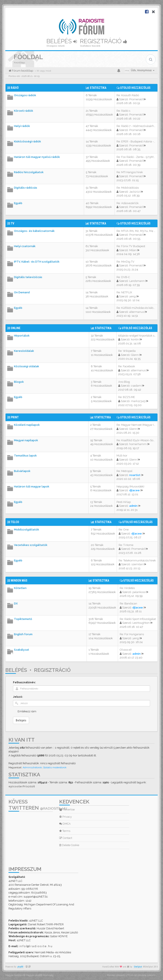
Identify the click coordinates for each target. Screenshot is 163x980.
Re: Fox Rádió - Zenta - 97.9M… (136, 157)
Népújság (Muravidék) (130, 487)
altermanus (137, 312)
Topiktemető (23, 619)
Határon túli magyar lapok (32, 487)
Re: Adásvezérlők (128, 203)
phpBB (20, 967)
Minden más (19, 580)
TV (13, 223)
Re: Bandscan (128, 603)
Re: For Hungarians (132, 634)
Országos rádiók (25, 95)
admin (133, 506)
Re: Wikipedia (127, 351)
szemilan (137, 564)
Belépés (62, 41)
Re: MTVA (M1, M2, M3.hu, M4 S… (137, 231)
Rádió (15, 88)
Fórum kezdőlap (22, 71)
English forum (23, 634)
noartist (135, 475)
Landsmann (137, 281)
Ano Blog (124, 382)
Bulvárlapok (22, 471)
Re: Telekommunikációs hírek (137, 560)
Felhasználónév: (24, 682)
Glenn (135, 355)
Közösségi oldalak (27, 366)
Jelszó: (18, 697)
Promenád (136, 99)
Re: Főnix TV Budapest (131, 246)
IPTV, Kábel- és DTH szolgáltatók (37, 262)
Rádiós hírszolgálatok (29, 172)
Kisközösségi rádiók (27, 141)
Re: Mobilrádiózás (128, 188)
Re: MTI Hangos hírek (130, 172)
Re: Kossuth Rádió (128, 95)
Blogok (19, 382)
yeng (132, 296)
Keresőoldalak (24, 351)
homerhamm (138, 444)
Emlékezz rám (27, 711)
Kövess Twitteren (38, 805)
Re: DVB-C (123, 277)
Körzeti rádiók (24, 111)
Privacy (65, 817)
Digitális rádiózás (26, 188)
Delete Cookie (69, 845)
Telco (15, 522)
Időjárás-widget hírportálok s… (137, 336)
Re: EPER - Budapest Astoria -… (136, 141)
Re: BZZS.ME (127, 397)
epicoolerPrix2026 (22, 786)
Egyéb (18, 203)
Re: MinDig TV (125, 262)
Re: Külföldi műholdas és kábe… (136, 308)
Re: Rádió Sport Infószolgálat (138, 619)
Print (15, 417)
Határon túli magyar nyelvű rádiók (37, 157)
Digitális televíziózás (28, 277)
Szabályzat (22, 650)
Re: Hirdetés (127, 588)
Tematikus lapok (25, 456)
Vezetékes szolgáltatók (31, 545)
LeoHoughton (141, 623)
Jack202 (135, 192)
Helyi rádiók (22, 126)
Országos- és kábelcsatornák (34, 231)
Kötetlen (20, 588)
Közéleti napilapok (27, 425)
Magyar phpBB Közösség (40, 975)
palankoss (139, 592)
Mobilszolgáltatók (27, 530)
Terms (65, 831)
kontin (135, 339)
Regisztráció (104, 41)
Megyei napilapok (26, 440)
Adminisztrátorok (32, 768)
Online (16, 328)
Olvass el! (126, 650)
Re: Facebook (127, 366)
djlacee (134, 490)
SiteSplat (138, 967)
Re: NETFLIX (124, 292)
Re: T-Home (126, 545)
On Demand (22, 292)
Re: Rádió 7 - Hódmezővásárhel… (137, 126)
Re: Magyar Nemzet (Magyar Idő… (138, 425)
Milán (133, 250)
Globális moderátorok (55, 768)
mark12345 (138, 401)
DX (16, 603)
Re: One (124, 530)
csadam (136, 386)
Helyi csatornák (25, 246)
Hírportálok (22, 336)
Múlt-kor (122, 456)
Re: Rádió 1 (123, 111)
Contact (66, 838)
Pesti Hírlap (124, 502)
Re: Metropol (124, 471)
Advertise (67, 809)
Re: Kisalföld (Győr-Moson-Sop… (136, 440)
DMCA (65, 824)
